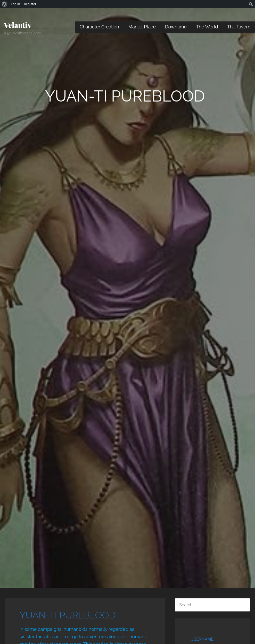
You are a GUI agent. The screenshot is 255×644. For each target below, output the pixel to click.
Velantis (17, 25)
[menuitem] (5, 4)
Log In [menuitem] (15, 4)
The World (207, 27)
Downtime (176, 27)
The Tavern (239, 27)
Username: (202, 639)
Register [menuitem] (30, 4)
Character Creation (99, 27)
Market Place (142, 27)
